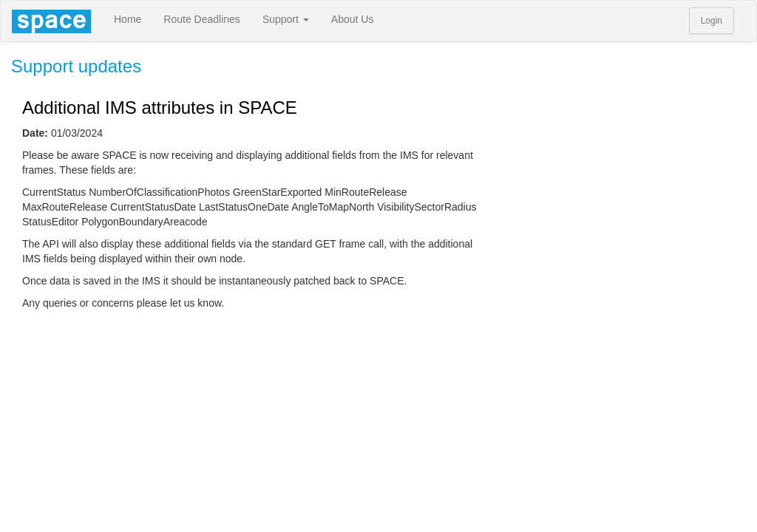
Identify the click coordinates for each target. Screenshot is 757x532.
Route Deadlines (202, 19)
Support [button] (286, 19)
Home (128, 19)
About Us (353, 19)
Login (712, 21)
